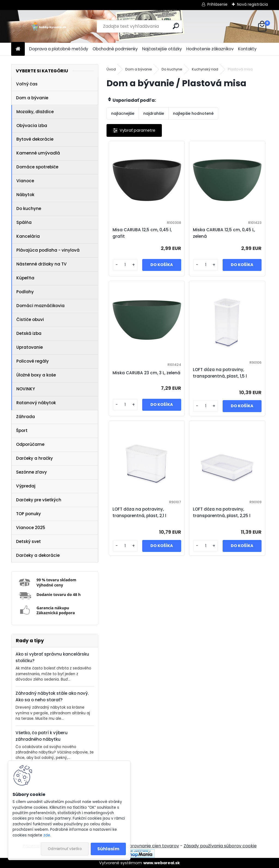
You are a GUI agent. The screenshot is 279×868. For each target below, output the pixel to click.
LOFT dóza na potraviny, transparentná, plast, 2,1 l (139, 512)
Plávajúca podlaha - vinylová (48, 250)
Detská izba (29, 333)
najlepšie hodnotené (193, 113)
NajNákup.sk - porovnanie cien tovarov (138, 846)
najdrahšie (154, 113)
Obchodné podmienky (115, 49)
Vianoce (25, 181)
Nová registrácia (252, 4)
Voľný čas (27, 84)
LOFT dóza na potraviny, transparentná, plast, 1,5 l (220, 373)
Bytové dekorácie (35, 139)
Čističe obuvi (30, 319)
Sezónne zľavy (31, 472)
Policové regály (33, 361)
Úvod (111, 69)
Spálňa (24, 222)
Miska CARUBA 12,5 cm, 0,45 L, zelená (224, 233)
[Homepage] (18, 49)
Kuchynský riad (205, 69)
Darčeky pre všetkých (39, 500)
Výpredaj (26, 486)
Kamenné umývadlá (38, 153)
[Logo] (49, 26)
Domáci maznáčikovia (40, 306)
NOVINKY (26, 389)
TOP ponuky (28, 514)
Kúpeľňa (25, 278)
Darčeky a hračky (34, 458)
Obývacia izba (32, 126)
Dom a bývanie (32, 98)
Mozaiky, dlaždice (35, 112)
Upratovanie (30, 347)
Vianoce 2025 (31, 528)
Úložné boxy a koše (36, 375)
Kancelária (28, 236)
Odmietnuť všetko (65, 849)
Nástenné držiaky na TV (42, 264)
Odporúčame (30, 444)
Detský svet (28, 541)
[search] (176, 26)
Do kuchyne (29, 208)
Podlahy (25, 292)
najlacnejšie (123, 113)
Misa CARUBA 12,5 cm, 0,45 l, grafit (142, 233)
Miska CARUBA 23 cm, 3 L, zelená (146, 373)
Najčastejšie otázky (162, 49)
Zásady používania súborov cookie (220, 846)
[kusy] (125, 265)
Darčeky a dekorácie (38, 555)
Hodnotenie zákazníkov (210, 49)
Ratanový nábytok (36, 403)
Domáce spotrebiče (37, 167)
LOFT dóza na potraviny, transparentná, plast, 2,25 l (222, 512)
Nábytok (25, 195)
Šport (22, 430)
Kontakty (247, 49)
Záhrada (25, 417)
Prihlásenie (217, 4)
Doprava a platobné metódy (59, 49)
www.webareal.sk (162, 863)
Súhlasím (108, 849)
